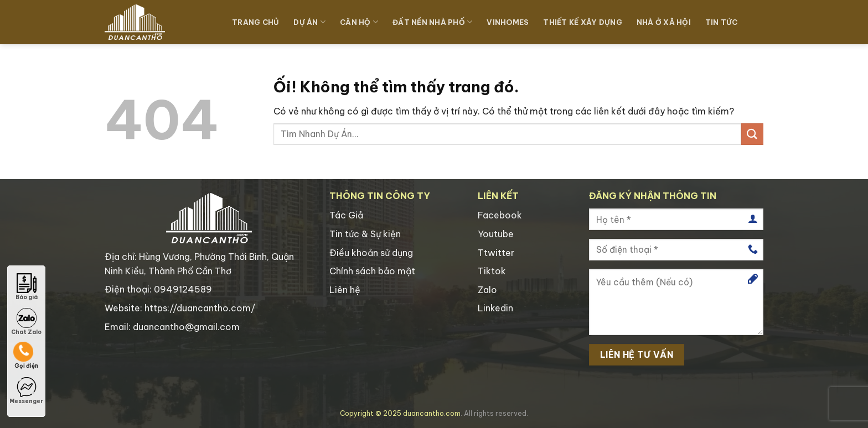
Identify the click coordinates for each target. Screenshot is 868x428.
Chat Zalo (26, 322)
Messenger (26, 391)
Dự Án (309, 22)
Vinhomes (508, 22)
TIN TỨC (722, 22)
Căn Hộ (359, 22)
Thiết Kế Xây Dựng (582, 22)
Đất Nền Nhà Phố (432, 22)
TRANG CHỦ (255, 22)
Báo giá (27, 287)
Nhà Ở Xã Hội (664, 22)
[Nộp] (752, 134)
